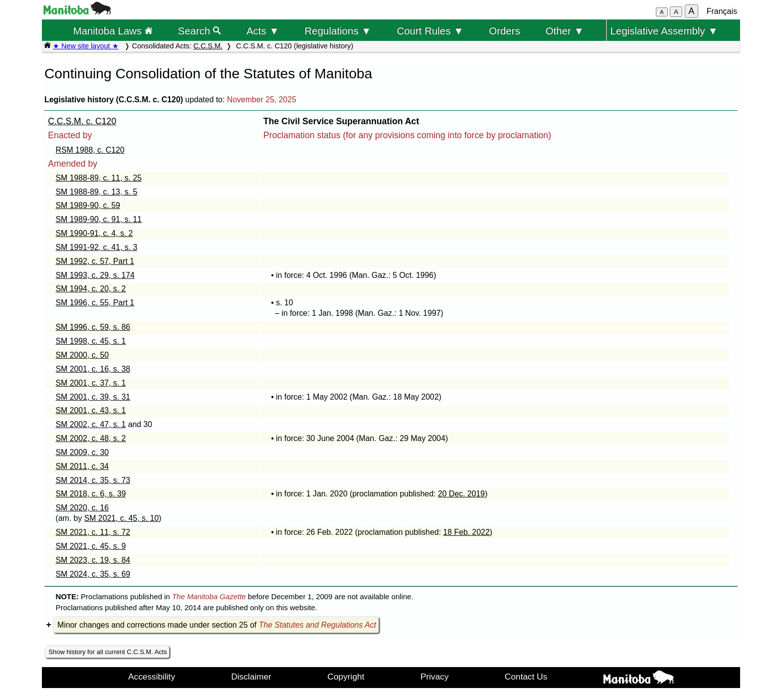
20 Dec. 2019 (461, 494)
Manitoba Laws (112, 31)
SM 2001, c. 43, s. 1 (91, 410)
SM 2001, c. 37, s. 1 (91, 383)
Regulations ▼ (338, 31)
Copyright (346, 677)
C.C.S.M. (208, 46)
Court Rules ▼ (430, 31)
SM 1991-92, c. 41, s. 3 (97, 247)
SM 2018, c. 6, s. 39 (91, 494)
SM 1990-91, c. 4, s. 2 (95, 233)
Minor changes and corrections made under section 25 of (217, 625)
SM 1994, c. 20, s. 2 (91, 289)
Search (200, 31)
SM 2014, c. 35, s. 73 (93, 480)
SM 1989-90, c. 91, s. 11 (99, 219)
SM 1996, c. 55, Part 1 (95, 303)
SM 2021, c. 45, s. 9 (91, 546)
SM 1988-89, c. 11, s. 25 (99, 178)
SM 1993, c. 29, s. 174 (95, 275)
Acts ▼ (263, 31)
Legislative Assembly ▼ (664, 31)
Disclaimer (252, 677)
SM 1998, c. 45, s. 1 (91, 341)
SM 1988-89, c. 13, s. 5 (97, 192)
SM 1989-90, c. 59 (88, 205)
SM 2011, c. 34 (82, 466)
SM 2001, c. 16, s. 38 (93, 369)
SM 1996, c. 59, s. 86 (93, 327)
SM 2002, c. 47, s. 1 (91, 424)
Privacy (435, 677)
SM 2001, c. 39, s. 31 (93, 397)
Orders (504, 31)
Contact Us (526, 677)
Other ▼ (565, 31)
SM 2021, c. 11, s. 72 (93, 532)
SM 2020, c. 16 (82, 508)
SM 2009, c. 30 (82, 452)
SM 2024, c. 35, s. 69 (93, 574)
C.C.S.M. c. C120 (82, 121)
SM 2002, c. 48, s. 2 (91, 438)
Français (722, 11)
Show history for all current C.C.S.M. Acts (108, 652)
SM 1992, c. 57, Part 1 (95, 261)
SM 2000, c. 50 (82, 355)
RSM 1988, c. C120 (90, 150)
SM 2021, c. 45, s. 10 (122, 518)
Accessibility (152, 677)
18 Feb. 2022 (467, 532)
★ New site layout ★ (86, 46)
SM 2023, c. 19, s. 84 (93, 560)
